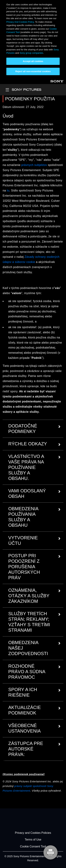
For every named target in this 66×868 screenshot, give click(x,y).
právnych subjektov (34, 165)
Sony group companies (31, 53)
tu (8, 190)
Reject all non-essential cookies (33, 71)
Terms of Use (33, 840)
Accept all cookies (33, 61)
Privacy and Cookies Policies (33, 833)
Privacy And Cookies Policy (20, 22)
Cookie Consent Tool (33, 846)
